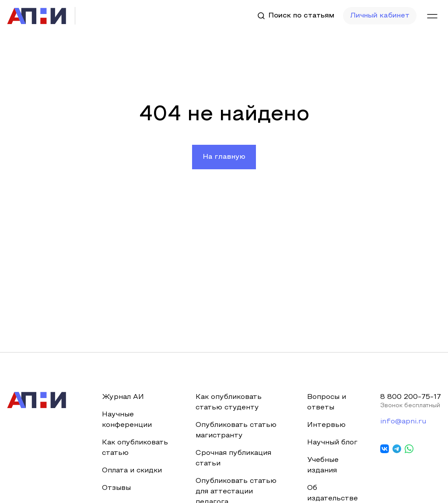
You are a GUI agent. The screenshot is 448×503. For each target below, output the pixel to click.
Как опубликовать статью (135, 448)
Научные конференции (127, 420)
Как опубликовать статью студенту (229, 402)
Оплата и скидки (132, 471)
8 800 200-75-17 (411, 397)
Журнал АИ (123, 397)
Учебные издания (323, 465)
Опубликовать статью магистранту (236, 430)
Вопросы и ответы (327, 402)
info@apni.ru (403, 422)
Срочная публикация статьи (233, 458)
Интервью (326, 425)
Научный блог (332, 443)
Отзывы (116, 488)
